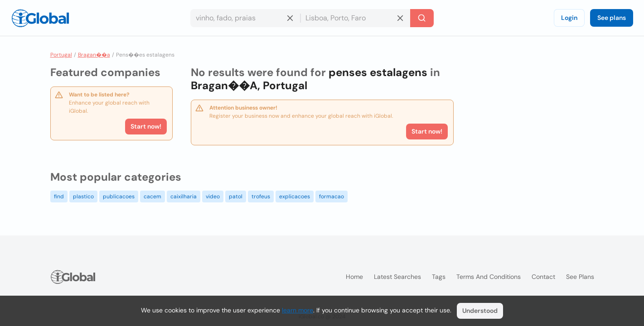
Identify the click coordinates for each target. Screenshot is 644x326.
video (213, 197)
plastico (83, 197)
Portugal (61, 55)
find (59, 197)
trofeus (261, 197)
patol (236, 197)
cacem (153, 197)
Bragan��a (94, 55)
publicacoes (119, 197)
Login (569, 18)
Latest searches (397, 277)
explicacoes (295, 197)
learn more (298, 310)
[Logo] (40, 18)
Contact (543, 277)
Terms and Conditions (489, 277)
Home (354, 277)
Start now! (146, 126)
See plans (612, 18)
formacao (332, 197)
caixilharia (184, 197)
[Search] (422, 18)
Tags (439, 277)
